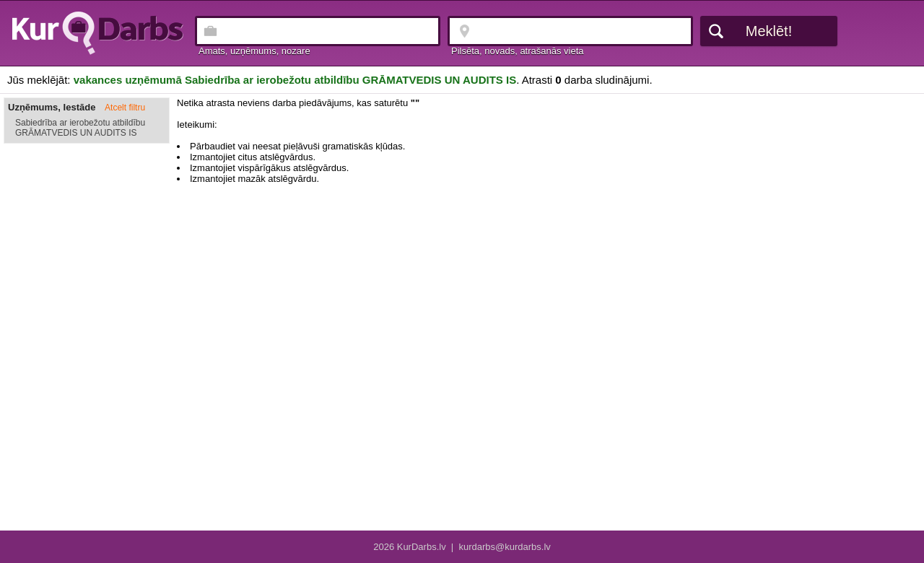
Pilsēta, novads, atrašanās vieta (518, 51)
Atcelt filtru (125, 108)
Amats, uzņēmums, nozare (254, 51)
